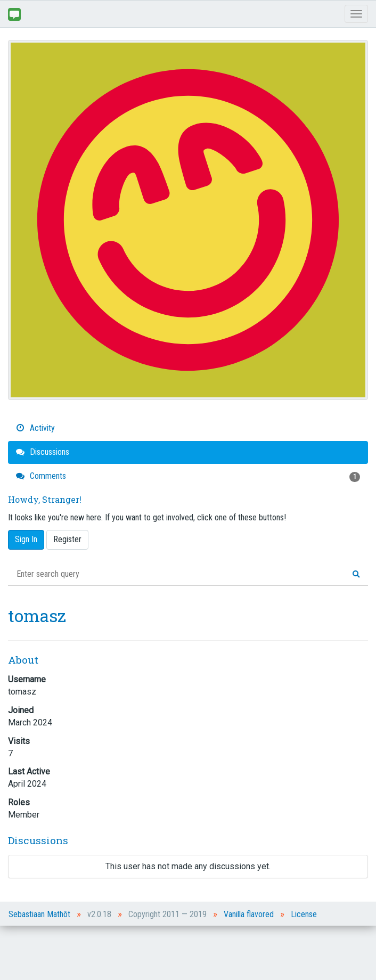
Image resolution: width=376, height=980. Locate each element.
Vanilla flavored (249, 914)
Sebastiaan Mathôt (39, 914)
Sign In (26, 539)
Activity (35, 428)
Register (67, 539)
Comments (188, 476)
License (304, 914)
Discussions (43, 452)
